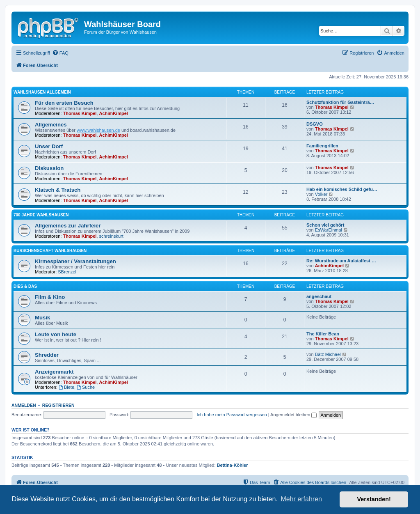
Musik (42, 318)
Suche (86, 387)
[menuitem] (60, 53)
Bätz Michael (328, 354)
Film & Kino (50, 297)
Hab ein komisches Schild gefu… (342, 189)
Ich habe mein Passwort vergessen (232, 415)
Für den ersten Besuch (64, 103)
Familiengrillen (322, 146)
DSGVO (315, 124)
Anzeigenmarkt (54, 372)
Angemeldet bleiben (293, 415)
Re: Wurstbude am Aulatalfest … (341, 261)
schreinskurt (111, 236)
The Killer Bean (323, 334)
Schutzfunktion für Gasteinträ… (340, 102)
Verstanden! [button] (374, 499)
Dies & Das (25, 286)
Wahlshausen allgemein (42, 92)
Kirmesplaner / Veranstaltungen (75, 261)
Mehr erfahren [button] (301, 499)
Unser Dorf (49, 146)
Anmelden (24, 405)
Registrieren (58, 405)
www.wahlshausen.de (98, 130)
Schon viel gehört (325, 225)
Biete (66, 387)
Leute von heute (56, 334)
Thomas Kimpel (80, 113)
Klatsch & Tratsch (58, 190)
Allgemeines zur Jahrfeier (68, 226)
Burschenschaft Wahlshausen (50, 251)
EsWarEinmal (329, 230)
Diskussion (49, 168)
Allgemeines (51, 125)
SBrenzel (67, 272)
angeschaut (319, 296)
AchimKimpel (114, 113)
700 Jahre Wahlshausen (41, 215)
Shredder (47, 355)
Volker (321, 194)
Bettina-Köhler (233, 465)
